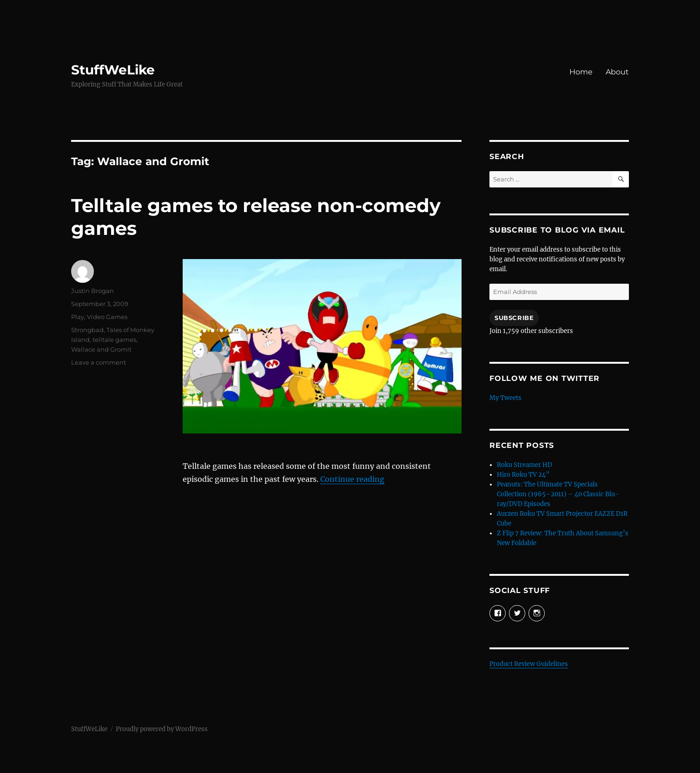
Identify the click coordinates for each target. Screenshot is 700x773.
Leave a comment (99, 362)
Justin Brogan (92, 291)
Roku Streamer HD (525, 465)
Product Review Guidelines (529, 664)
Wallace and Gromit (101, 349)
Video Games (107, 317)
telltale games (114, 340)
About (617, 72)
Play (78, 317)
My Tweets (505, 398)
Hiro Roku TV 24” (523, 475)
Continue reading (352, 479)
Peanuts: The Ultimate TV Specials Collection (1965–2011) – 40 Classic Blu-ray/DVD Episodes (558, 494)
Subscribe (514, 318)
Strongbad (87, 330)
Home (581, 72)
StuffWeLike (113, 70)
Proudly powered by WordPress (162, 729)
